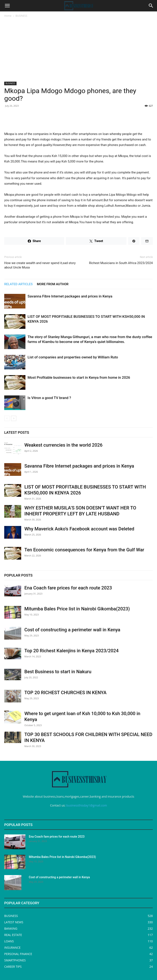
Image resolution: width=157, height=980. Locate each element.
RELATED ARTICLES (18, 284)
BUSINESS (21, 16)
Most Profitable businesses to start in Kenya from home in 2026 (79, 377)
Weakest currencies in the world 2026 (63, 445)
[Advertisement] (78, 50)
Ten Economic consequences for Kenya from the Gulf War (84, 550)
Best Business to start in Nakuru (58, 672)
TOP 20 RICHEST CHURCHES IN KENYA (65, 693)
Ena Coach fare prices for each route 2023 (68, 588)
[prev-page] (7, 418)
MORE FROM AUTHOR (53, 284)
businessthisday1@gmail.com (87, 805)
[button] (7, 6)
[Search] (151, 6)
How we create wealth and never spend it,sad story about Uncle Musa (40, 265)
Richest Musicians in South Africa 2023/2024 (121, 263)
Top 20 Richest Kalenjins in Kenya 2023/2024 (72, 651)
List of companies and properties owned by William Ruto (73, 357)
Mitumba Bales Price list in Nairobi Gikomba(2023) (77, 609)
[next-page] (14, 418)
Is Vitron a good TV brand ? (49, 398)
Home (8, 16)
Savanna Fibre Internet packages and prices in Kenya (70, 296)
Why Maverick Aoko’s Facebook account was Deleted (79, 529)
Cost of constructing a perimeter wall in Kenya (72, 630)
